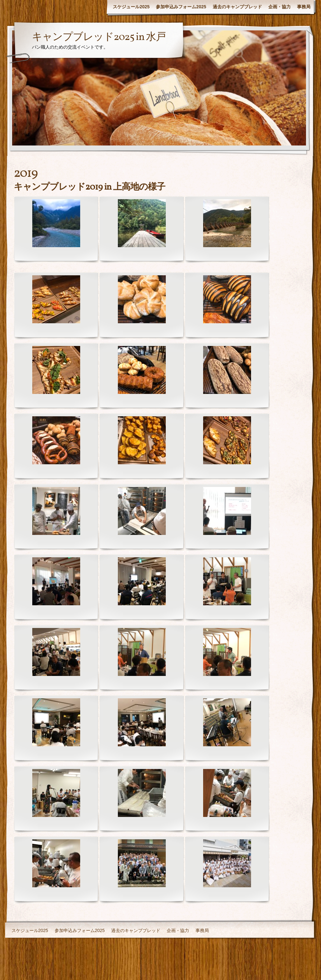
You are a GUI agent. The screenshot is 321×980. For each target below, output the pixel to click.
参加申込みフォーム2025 (181, 7)
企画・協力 (279, 7)
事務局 (304, 7)
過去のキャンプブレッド (237, 7)
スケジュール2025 (131, 7)
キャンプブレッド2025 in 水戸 (99, 37)
